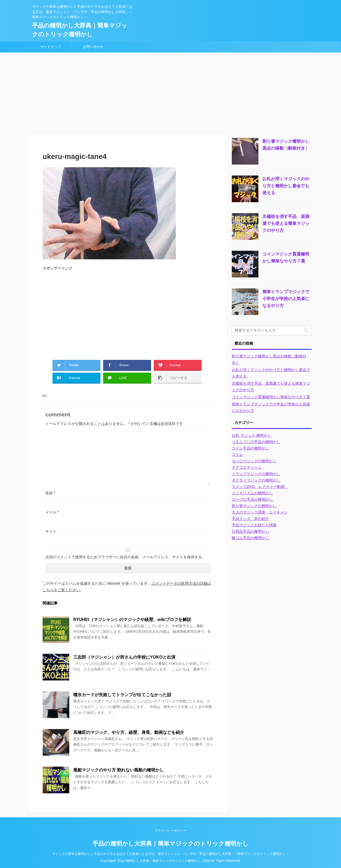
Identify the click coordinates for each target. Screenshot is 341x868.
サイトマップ (51, 47)
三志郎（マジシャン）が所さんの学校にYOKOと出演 (124, 657)
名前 (50, 493)
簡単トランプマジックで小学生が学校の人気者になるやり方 (286, 299)
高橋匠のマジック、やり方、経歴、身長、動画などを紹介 (129, 732)
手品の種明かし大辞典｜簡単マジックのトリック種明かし (170, 844)
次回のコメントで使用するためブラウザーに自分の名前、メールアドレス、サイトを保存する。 (125, 557)
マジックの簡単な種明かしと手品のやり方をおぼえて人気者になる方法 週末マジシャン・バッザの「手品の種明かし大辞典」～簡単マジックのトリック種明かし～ (170, 854)
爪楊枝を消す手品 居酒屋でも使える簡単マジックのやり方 (286, 223)
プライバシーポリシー (170, 831)
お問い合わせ (93, 47)
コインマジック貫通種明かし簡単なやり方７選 (271, 397)
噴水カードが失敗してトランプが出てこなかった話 (122, 695)
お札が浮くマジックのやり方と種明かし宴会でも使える (286, 186)
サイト (51, 531)
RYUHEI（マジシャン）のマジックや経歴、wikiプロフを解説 (132, 620)
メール (52, 512)
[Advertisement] (170, 93)
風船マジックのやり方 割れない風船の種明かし (119, 770)
